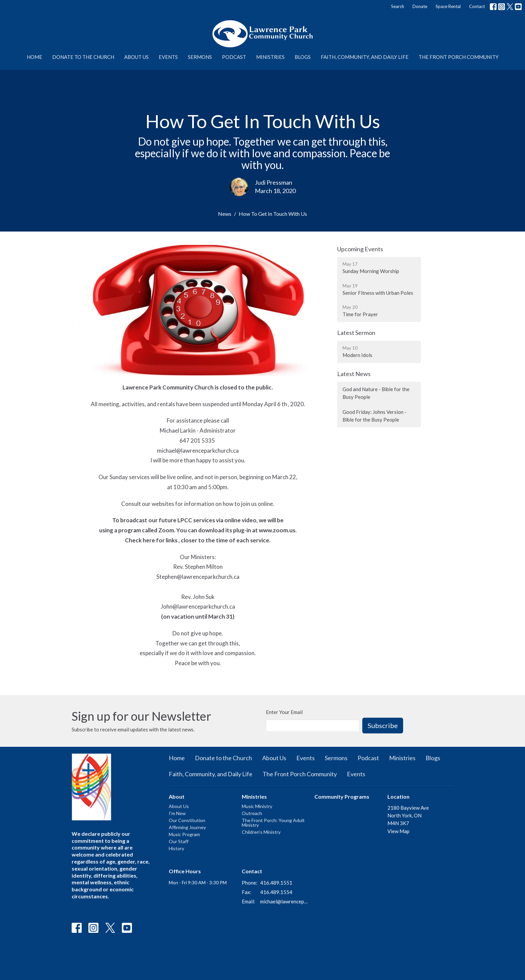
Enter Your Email (284, 712)
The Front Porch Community (459, 57)
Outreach (252, 813)
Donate (420, 6)
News (225, 214)
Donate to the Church (83, 57)
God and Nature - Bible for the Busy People (376, 393)
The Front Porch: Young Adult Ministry (273, 823)
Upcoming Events (360, 249)
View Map (398, 831)
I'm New (177, 813)
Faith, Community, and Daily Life (365, 57)
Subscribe (383, 725)
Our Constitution (187, 820)
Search (398, 6)
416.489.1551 (276, 883)
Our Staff (179, 841)
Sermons (200, 57)
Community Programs (342, 796)
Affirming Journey (187, 827)
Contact (477, 6)
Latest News (354, 374)
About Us (136, 57)
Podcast (234, 57)
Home (34, 57)
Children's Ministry (261, 832)
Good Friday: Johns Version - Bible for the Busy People (374, 416)
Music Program (184, 834)
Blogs (303, 57)
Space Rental (448, 6)
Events (168, 57)
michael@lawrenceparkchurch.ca (284, 901)
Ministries (270, 57)
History (176, 848)
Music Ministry (257, 806)
